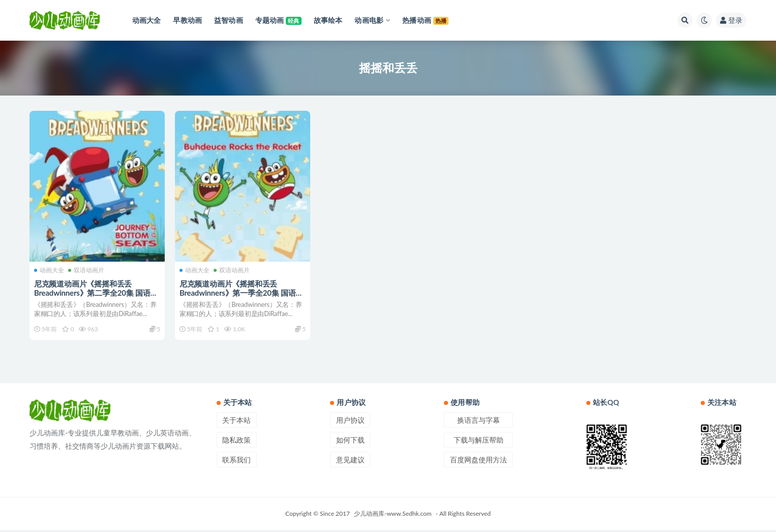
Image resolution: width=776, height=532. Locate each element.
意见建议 (350, 462)
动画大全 (50, 269)
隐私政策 (236, 442)
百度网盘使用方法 (479, 462)
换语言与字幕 (479, 422)
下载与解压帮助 (479, 442)
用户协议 (350, 422)
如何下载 (350, 442)
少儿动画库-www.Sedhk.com (393, 515)
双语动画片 (87, 269)
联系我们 (236, 462)
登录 (731, 20)
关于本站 (236, 422)
